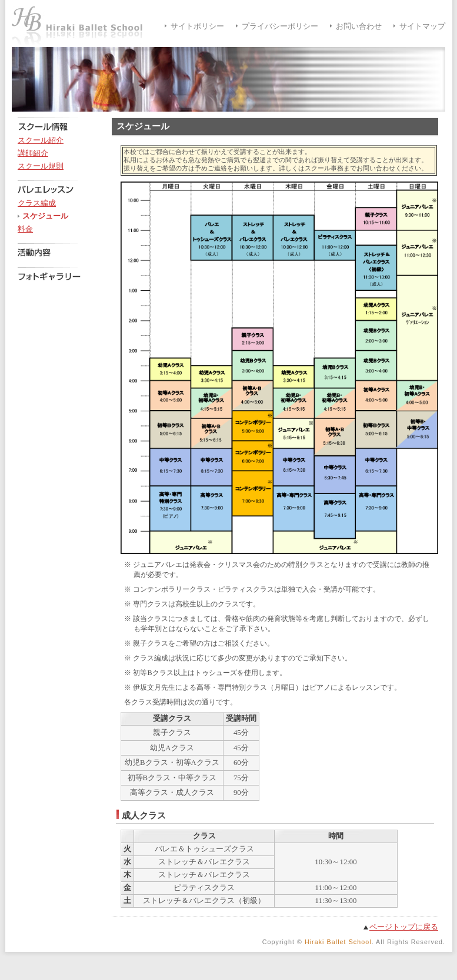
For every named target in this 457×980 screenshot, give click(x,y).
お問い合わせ (359, 26)
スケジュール (45, 216)
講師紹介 (33, 153)
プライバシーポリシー (280, 26)
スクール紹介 (41, 140)
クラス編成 (37, 203)
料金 (25, 229)
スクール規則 (41, 166)
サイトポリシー (197, 26)
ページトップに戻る (404, 927)
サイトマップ (422, 26)
